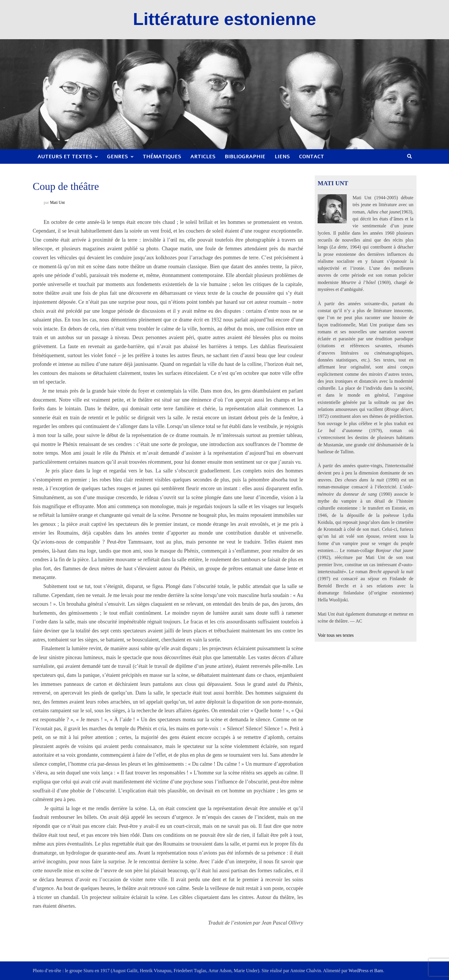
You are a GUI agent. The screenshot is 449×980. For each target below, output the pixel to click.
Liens (282, 157)
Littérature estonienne (224, 19)
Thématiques (162, 157)
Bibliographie (245, 157)
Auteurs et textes (65, 157)
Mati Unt (57, 203)
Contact (312, 157)
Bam (379, 971)
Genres (117, 157)
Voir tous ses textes (336, 635)
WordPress (358, 971)
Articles (203, 157)
